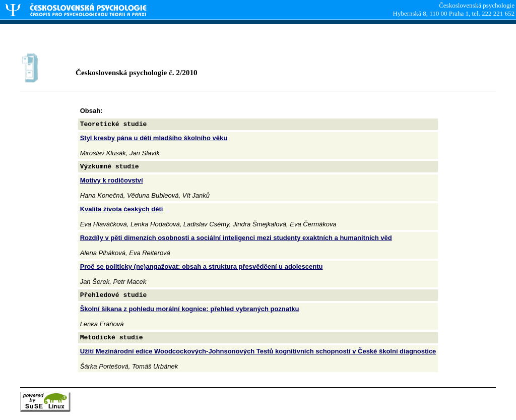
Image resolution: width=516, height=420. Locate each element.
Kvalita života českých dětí (122, 209)
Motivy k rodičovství (112, 180)
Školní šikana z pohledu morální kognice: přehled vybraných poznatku (190, 309)
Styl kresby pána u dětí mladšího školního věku (154, 138)
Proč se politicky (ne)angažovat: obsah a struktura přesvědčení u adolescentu (202, 266)
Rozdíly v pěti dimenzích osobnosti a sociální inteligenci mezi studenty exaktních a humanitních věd (236, 238)
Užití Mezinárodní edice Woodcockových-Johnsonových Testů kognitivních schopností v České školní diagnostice (258, 351)
